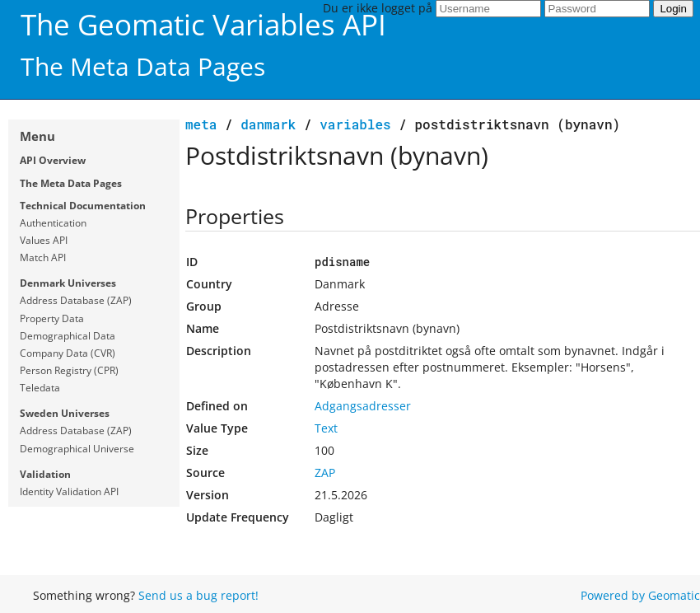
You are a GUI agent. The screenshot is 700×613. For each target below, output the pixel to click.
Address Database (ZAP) (76, 300)
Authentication (53, 223)
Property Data (52, 318)
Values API (44, 240)
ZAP (325, 473)
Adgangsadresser (363, 406)
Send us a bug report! (198, 595)
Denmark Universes (68, 283)
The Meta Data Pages (71, 183)
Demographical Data (68, 336)
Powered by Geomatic (640, 595)
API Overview (53, 160)
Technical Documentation (83, 206)
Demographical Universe (77, 449)
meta (201, 124)
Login (673, 9)
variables (355, 124)
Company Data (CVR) (68, 353)
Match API (43, 257)
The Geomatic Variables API (203, 24)
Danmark (268, 124)
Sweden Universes (65, 413)
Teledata (40, 388)
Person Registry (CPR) (69, 370)
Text (326, 428)
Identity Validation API (69, 491)
